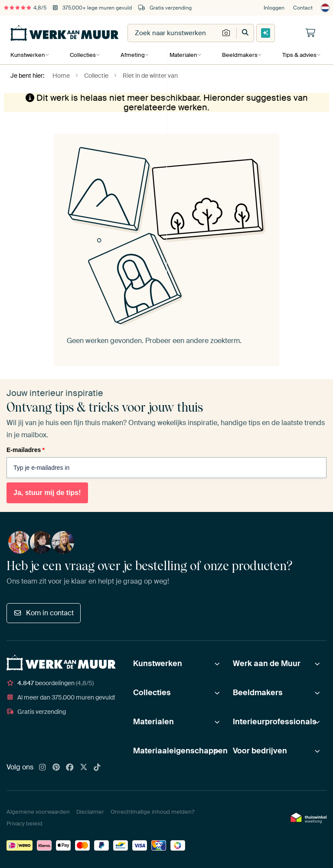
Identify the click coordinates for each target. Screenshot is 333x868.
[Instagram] (42, 768)
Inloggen (274, 8)
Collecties (82, 55)
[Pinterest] (56, 768)
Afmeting (132, 55)
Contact (303, 8)
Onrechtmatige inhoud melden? (152, 812)
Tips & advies (297, 55)
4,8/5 (25, 8)
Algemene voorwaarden (38, 812)
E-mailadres (26, 450)
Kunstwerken (28, 55)
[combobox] (173, 33)
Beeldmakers (238, 55)
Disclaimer (90, 812)
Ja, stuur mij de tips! (47, 493)
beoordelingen (50, 683)
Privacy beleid (24, 823)
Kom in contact (44, 613)
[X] (84, 768)
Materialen (182, 55)
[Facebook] (70, 768)
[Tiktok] (97, 768)
